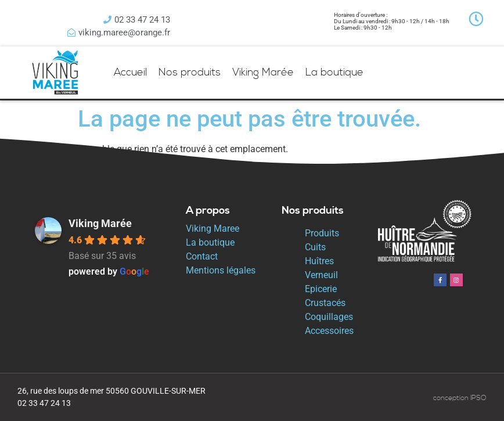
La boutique (334, 72)
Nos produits (190, 72)
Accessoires (329, 331)
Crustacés (325, 303)
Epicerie (321, 289)
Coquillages (329, 317)
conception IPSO (460, 398)
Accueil (130, 72)
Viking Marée (263, 72)
